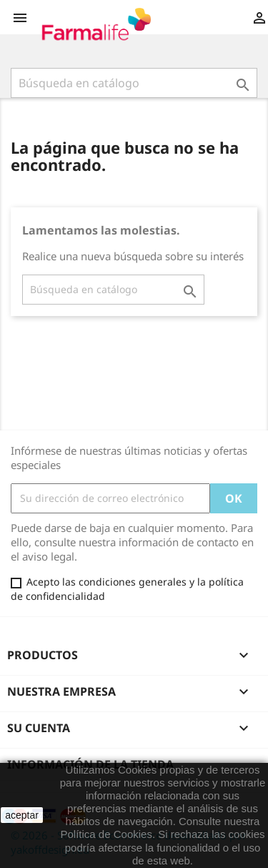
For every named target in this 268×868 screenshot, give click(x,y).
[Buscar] (134, 83)
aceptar (22, 815)
